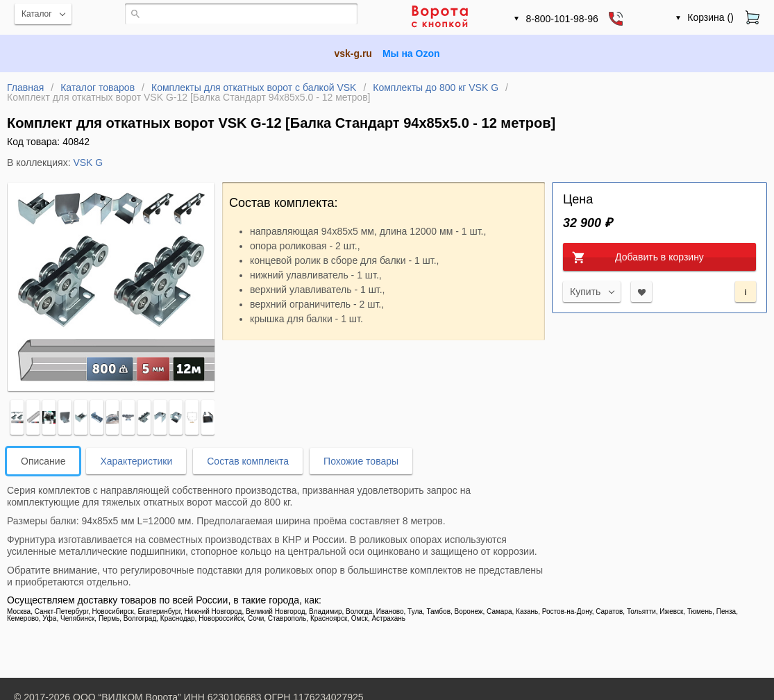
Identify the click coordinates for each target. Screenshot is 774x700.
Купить (585, 292)
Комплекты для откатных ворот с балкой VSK (254, 87)
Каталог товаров (98, 87)
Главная (25, 87)
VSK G (88, 162)
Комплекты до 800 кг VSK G (436, 87)
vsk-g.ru (353, 53)
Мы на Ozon (411, 53)
